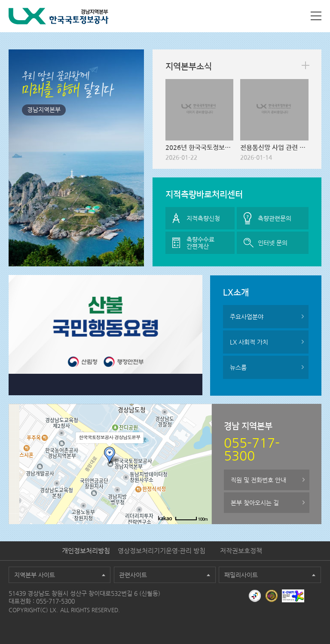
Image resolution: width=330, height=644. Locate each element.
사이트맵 (316, 16)
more (306, 65)
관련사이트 (133, 575)
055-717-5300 (55, 601)
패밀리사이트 (241, 575)
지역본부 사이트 (35, 575)
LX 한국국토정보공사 (59, 16)
